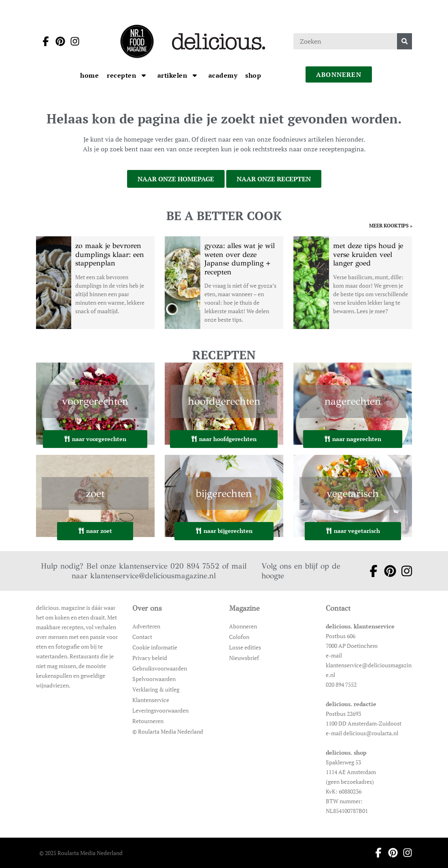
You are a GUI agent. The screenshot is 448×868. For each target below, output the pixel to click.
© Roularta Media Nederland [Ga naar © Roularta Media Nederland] (168, 731)
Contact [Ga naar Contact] (142, 637)
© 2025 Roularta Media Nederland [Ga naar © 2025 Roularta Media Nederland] (81, 853)
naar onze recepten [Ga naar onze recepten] (274, 179)
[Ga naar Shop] (253, 75)
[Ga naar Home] (89, 75)
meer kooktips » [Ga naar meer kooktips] (391, 226)
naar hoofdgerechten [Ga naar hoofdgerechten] (224, 439)
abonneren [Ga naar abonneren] (339, 74)
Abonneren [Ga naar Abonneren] (243, 626)
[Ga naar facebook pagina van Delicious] (43, 41)
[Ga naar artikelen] (173, 75)
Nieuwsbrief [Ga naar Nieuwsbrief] (244, 658)
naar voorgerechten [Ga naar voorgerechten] (95, 439)
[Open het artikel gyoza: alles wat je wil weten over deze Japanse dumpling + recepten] (224, 283)
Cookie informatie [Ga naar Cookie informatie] (155, 647)
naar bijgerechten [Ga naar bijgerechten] (224, 531)
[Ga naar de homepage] (137, 41)
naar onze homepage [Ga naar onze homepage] (176, 179)
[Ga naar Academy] (223, 75)
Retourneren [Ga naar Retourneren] (148, 721)
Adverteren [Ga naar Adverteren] (146, 626)
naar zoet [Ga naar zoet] (95, 531)
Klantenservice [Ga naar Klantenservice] (151, 700)
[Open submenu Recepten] (144, 75)
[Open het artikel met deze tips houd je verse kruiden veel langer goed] (353, 283)
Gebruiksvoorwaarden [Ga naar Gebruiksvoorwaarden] (160, 668)
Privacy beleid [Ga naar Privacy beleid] (150, 658)
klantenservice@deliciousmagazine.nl (153, 576)
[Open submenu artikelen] (195, 75)
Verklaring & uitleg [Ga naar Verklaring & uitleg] (156, 689)
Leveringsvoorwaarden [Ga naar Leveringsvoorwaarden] (160, 710)
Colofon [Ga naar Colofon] (239, 637)
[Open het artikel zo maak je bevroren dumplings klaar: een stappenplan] (95, 283)
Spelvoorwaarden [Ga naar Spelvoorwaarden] (154, 679)
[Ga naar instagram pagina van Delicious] (72, 41)
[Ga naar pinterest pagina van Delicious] (58, 41)
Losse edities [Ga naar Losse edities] (245, 647)
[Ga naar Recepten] (122, 75)
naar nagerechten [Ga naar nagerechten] (353, 439)
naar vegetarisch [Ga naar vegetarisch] (353, 531)
